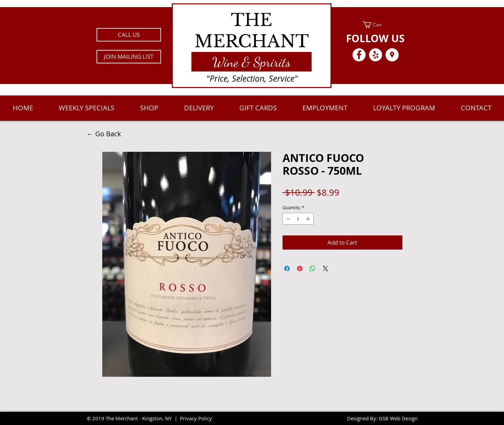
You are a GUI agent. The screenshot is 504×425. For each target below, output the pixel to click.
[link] (376, 25)
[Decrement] (288, 219)
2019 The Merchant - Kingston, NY (132, 418)
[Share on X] (325, 268)
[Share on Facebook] (287, 268)
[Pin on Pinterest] (300, 268)
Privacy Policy (196, 418)
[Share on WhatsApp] (313, 268)
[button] (129, 57)
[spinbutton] (298, 219)
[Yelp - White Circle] (376, 55)
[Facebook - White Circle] (359, 55)
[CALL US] (129, 35)
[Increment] (309, 219)
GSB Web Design (398, 418)
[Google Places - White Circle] (392, 55)
